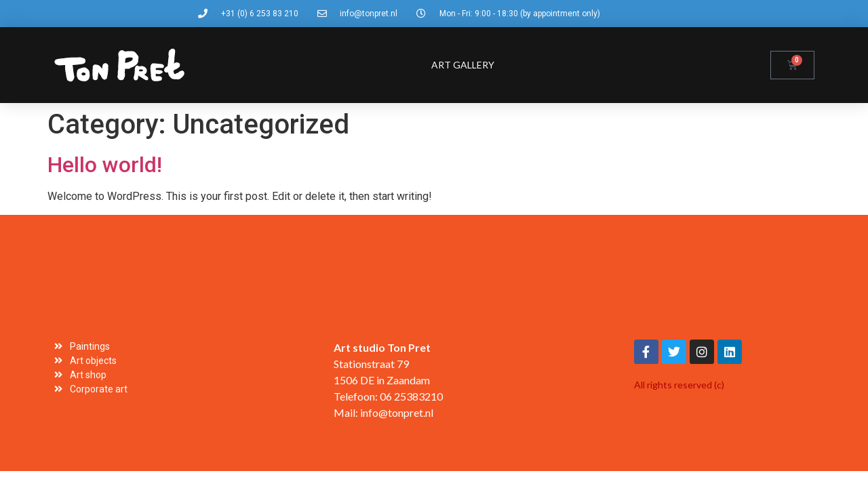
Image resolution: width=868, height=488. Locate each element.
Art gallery (463, 65)
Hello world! (105, 165)
